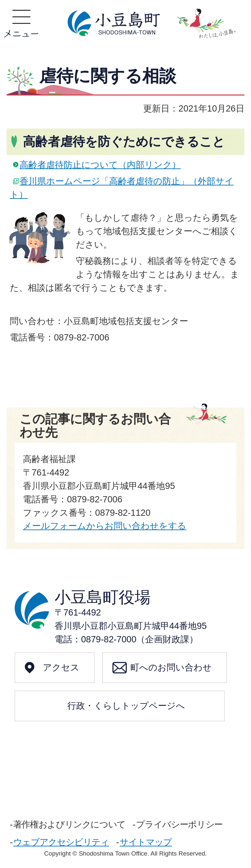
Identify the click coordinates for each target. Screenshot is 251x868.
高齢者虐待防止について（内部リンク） (100, 165)
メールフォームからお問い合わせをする (105, 526)
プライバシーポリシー (179, 824)
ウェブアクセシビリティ (61, 842)
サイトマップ (146, 842)
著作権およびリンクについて (69, 824)
